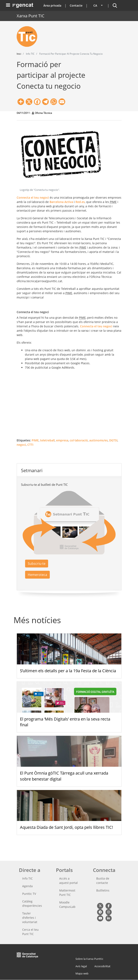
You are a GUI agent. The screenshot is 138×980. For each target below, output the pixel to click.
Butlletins (103, 890)
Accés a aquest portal (68, 881)
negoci (21, 445)
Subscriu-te (37, 564)
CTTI (30, 445)
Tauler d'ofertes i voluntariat (30, 918)
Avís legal (81, 966)
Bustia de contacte (103, 881)
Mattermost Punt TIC (67, 893)
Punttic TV (29, 894)
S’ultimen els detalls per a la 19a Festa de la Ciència (68, 671)
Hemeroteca (37, 575)
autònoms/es (99, 440)
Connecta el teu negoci (33, 198)
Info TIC (27, 878)
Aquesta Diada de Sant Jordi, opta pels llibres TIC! (66, 827)
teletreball (47, 440)
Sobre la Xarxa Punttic (89, 959)
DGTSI (113, 440)
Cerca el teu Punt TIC (30, 932)
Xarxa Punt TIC (31, 16)
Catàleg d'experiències (32, 903)
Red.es (80, 202)
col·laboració (79, 440)
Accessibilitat (103, 966)
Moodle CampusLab (67, 905)
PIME (35, 440)
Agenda (27, 886)
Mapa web (82, 973)
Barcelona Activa (61, 202)
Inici (19, 54)
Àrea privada (52, 5)
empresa (62, 440)
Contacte (76, 5)
